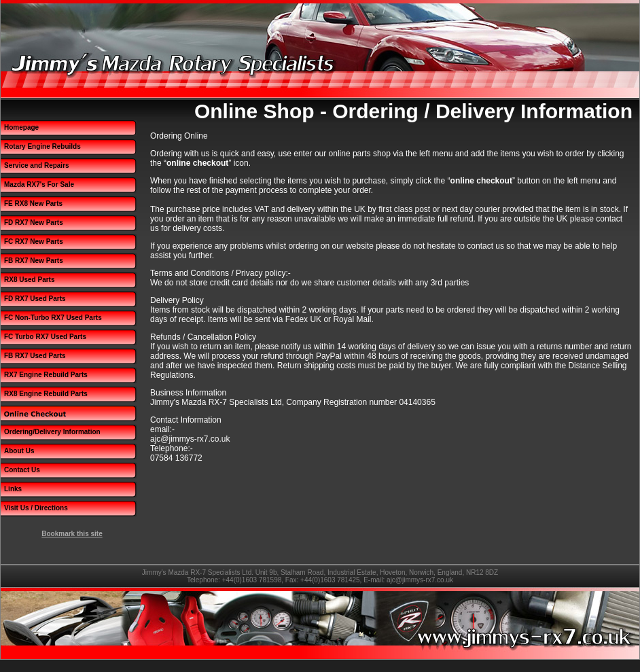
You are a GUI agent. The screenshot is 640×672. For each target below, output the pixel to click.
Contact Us (22, 470)
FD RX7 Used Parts (35, 299)
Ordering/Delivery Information (52, 432)
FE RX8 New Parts (33, 204)
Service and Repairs (37, 165)
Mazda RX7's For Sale (39, 184)
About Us (19, 451)
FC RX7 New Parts (34, 242)
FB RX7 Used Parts (35, 356)
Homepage (21, 127)
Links (13, 489)
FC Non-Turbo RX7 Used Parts (53, 318)
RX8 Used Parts (29, 280)
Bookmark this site (72, 534)
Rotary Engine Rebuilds (42, 146)
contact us (485, 246)
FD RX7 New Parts (34, 223)
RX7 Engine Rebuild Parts (46, 375)
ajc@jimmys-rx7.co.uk (420, 580)
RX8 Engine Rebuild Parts (46, 394)
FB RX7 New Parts (34, 261)
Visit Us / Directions (36, 508)
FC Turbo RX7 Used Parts (45, 337)
